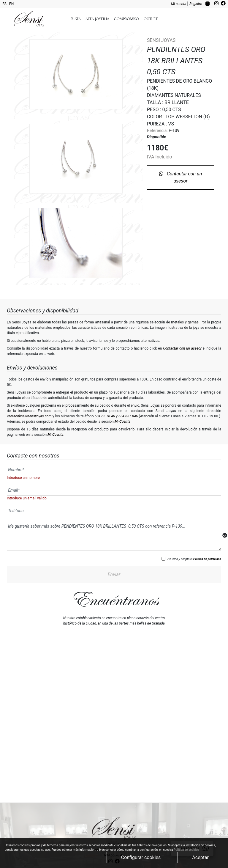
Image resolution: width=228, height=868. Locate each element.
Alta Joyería (97, 19)
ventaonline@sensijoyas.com (29, 416)
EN (11, 4)
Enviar (114, 574)
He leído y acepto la (194, 559)
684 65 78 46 (105, 416)
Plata (76, 19)
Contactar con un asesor (180, 177)
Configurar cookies (141, 857)
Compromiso (126, 19)
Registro (196, 4)
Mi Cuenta (122, 422)
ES (5, 4)
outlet (151, 19)
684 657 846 (128, 416)
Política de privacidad (207, 559)
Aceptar (200, 857)
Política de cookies (186, 850)
